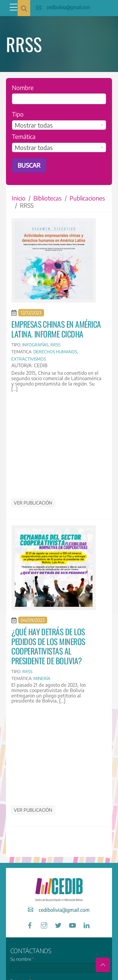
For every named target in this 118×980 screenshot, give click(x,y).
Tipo (18, 114)
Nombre (23, 87)
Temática (24, 136)
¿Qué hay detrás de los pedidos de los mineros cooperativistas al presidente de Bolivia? (48, 646)
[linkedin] (87, 925)
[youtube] (72, 925)
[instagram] (44, 925)
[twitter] (58, 925)
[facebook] (30, 925)
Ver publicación (33, 503)
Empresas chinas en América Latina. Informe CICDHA (56, 329)
